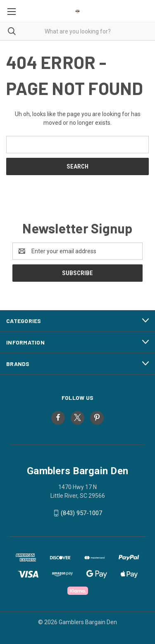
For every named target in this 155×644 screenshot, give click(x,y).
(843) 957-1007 (81, 513)
